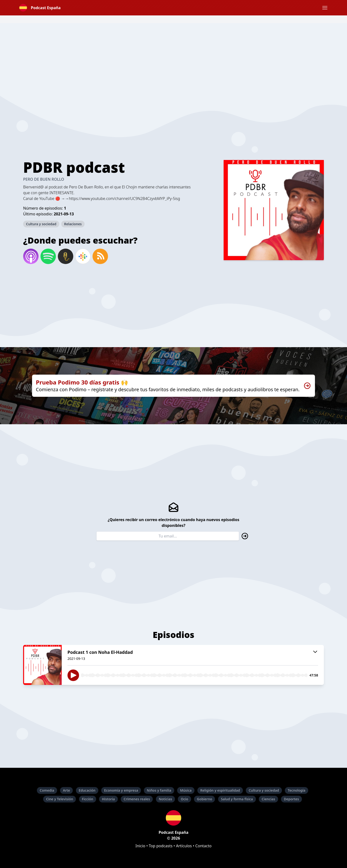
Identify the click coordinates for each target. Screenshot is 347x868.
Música (186, 790)
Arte (66, 790)
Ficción (88, 799)
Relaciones (73, 224)
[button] (325, 8)
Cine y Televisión (60, 799)
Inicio (140, 846)
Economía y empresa (121, 790)
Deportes (291, 799)
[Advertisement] (173, 57)
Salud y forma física (237, 799)
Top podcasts (161, 846)
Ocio (184, 799)
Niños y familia (159, 790)
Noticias (165, 799)
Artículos (184, 846)
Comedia (47, 790)
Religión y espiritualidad (220, 790)
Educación (87, 790)
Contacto (203, 846)
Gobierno (204, 799)
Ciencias (268, 799)
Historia (108, 799)
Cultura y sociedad (41, 224)
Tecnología (297, 790)
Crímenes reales (137, 799)
